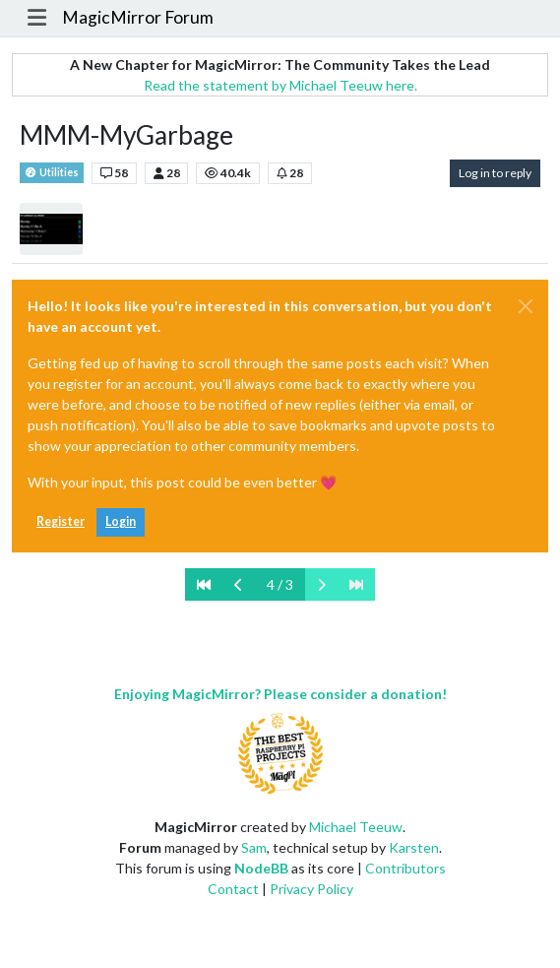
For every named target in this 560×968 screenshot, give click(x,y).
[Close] (526, 306)
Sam (254, 847)
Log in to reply (495, 173)
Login (121, 521)
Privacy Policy (311, 889)
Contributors (405, 868)
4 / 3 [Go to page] (280, 584)
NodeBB (261, 868)
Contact (233, 889)
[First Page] (204, 584)
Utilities (52, 173)
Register (61, 521)
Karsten (414, 847)
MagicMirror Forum (138, 17)
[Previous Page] (239, 584)
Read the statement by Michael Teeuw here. (280, 85)
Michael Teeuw (356, 827)
